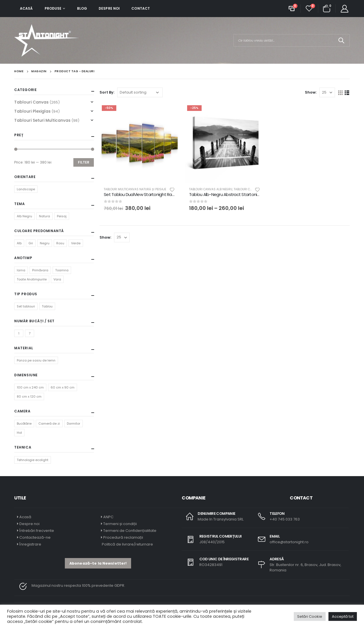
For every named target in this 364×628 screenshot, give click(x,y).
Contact (141, 8)
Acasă (26, 8)
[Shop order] (140, 92)
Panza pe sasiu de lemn (36, 360)
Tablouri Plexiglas (32, 111)
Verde (76, 243)
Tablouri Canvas (31, 102)
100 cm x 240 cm (30, 387)
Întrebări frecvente (37, 531)
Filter (84, 162)
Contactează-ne (35, 537)
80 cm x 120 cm (29, 396)
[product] (139, 143)
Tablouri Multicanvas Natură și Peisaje (135, 189)
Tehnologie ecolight (33, 460)
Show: (311, 92)
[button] (98, 563)
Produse (53, 8)
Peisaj (62, 216)
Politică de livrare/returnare (127, 544)
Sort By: (107, 92)
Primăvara (40, 270)
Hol (19, 433)
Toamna (62, 270)
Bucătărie (24, 424)
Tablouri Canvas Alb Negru (211, 189)
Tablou (47, 306)
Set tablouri (26, 306)
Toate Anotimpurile (32, 279)
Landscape (26, 189)
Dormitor (74, 424)
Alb (19, 243)
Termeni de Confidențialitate (129, 531)
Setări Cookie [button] (310, 616)
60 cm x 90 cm (63, 387)
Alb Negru (24, 216)
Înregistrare (30, 544)
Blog (82, 8)
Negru (45, 243)
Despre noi (109, 8)
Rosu (60, 243)
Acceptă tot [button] (343, 616)
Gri (31, 243)
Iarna (21, 270)
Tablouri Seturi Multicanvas (42, 120)
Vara (57, 279)
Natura (45, 216)
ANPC (108, 517)
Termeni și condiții (120, 524)
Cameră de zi (49, 424)
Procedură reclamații (123, 537)
